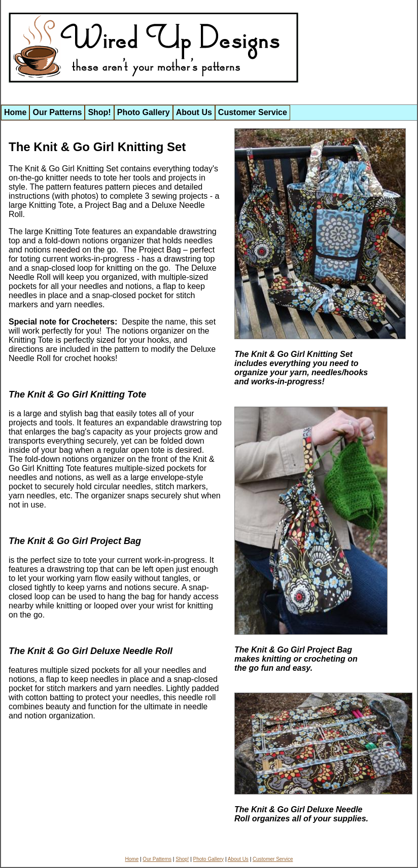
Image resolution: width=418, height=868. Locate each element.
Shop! (99, 112)
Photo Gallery (144, 112)
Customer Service (253, 112)
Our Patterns (57, 112)
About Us (194, 112)
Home (15, 112)
